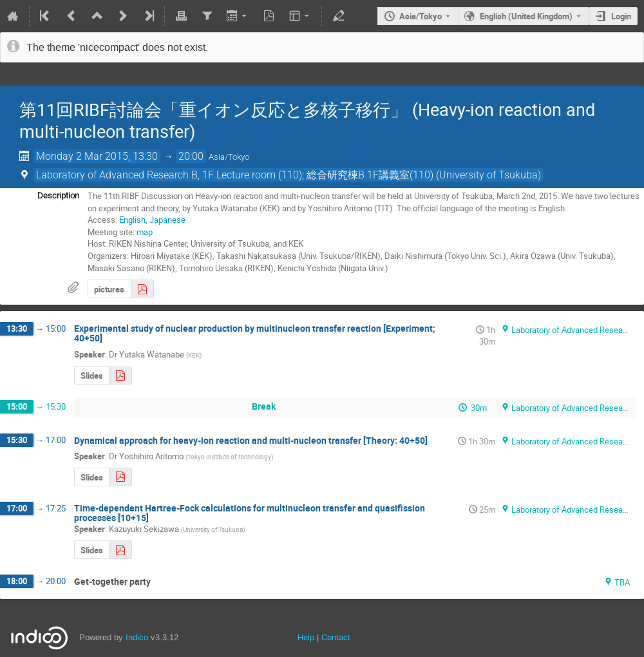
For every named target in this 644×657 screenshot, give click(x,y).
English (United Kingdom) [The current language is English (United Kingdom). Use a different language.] (526, 16)
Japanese (167, 220)
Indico (137, 637)
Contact (336, 637)
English (132, 220)
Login (621, 16)
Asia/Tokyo (421, 16)
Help (306, 637)
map (145, 232)
